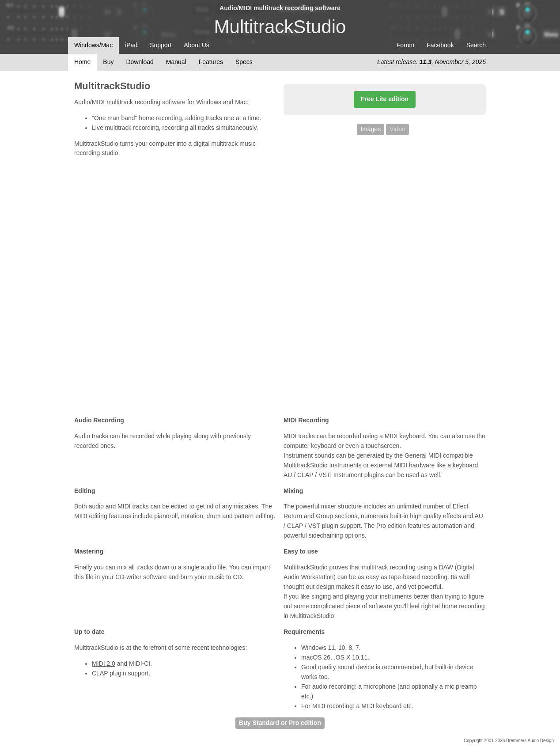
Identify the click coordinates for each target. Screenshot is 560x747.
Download (140, 62)
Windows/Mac (93, 45)
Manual (176, 62)
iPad (131, 45)
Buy (108, 62)
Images (371, 129)
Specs (244, 62)
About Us (197, 45)
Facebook (440, 45)
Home (82, 62)
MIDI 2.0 (104, 664)
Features (211, 62)
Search (476, 45)
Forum (405, 45)
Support (161, 45)
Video (397, 129)
